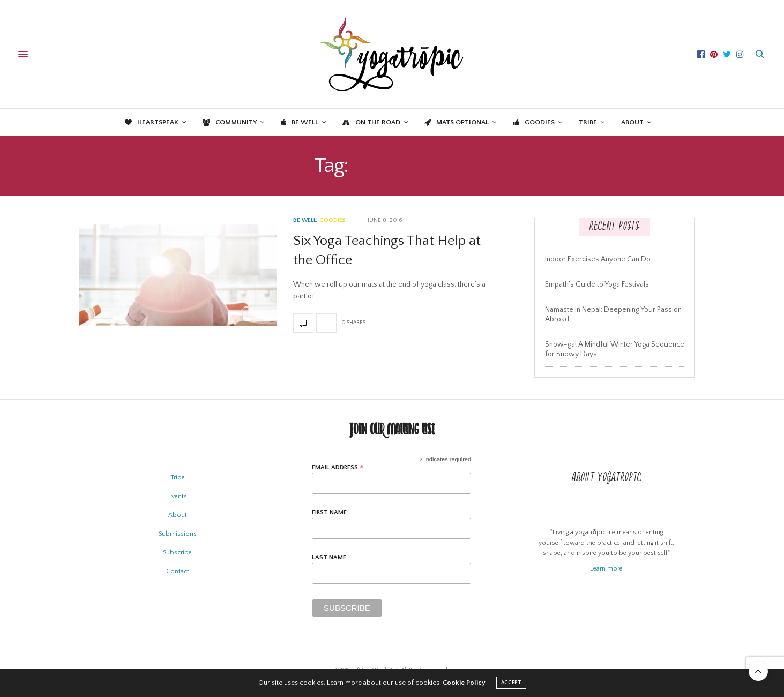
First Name (329, 513)
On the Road (371, 122)
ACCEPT (511, 683)
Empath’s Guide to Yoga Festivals (597, 284)
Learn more (606, 569)
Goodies (534, 122)
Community (230, 122)
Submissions (178, 534)
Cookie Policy (464, 683)
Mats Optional (457, 122)
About (632, 122)
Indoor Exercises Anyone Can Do (598, 259)
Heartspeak (152, 122)
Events (178, 496)
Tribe (588, 122)
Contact (178, 571)
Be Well (300, 122)
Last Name (329, 558)
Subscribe (177, 553)
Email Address (338, 467)
